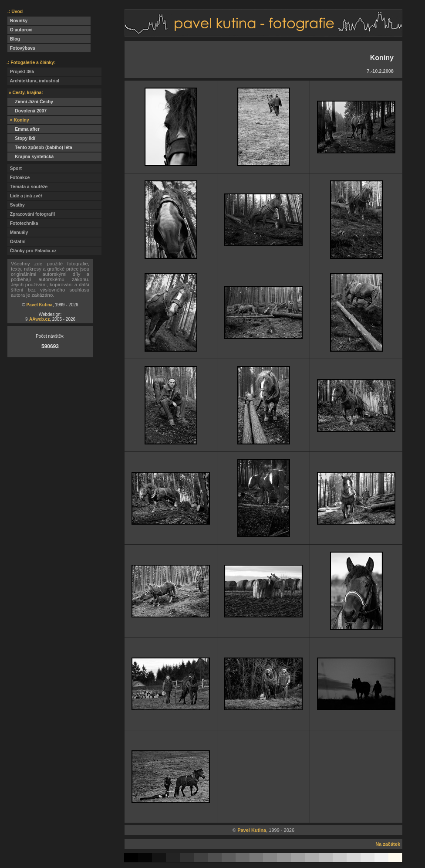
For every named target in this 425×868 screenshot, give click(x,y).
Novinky (17, 21)
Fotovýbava (21, 48)
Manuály (18, 232)
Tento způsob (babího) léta (40, 147)
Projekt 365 (21, 72)
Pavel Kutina (40, 305)
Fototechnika (23, 223)
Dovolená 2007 (27, 111)
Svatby (16, 205)
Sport (15, 168)
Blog (14, 39)
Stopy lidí (21, 138)
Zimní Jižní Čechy (30, 102)
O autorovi (20, 30)
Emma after (24, 129)
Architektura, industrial (33, 81)
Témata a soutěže (27, 187)
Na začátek (388, 844)
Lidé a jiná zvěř (25, 196)
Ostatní (17, 242)
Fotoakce (19, 178)
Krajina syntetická (30, 157)
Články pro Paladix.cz (32, 251)
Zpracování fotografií (31, 214)
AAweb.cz (39, 319)
